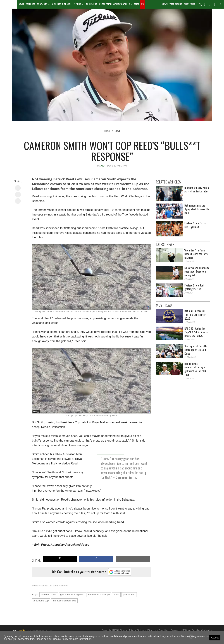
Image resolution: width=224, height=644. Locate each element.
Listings (77, 4)
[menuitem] (9, 4)
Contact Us (176, 630)
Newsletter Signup (172, 4)
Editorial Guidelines (192, 630)
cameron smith (49, 595)
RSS (115, 630)
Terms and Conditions (159, 630)
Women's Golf (120, 4)
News (21, 4)
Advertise (208, 630)
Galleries (134, 4)
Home (107, 131)
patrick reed (129, 595)
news (116, 595)
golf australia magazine (72, 595)
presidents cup (41, 601)
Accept (215, 638)
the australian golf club (64, 601)
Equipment (91, 4)
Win (142, 4)
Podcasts (42, 4)
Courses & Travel (62, 4)
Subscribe (190, 4)
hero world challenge (99, 595)
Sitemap (123, 630)
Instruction (105, 4)
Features (30, 4)
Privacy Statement (138, 630)
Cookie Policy (61, 639)
